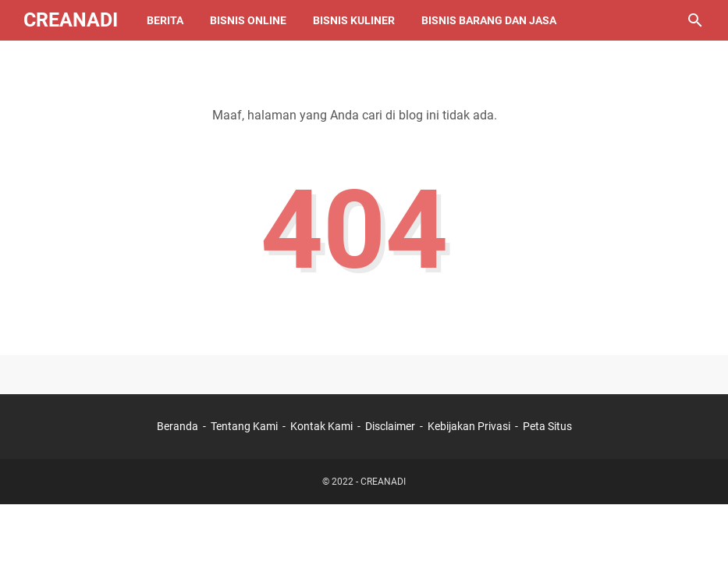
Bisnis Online (248, 20)
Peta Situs (547, 426)
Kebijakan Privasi (469, 426)
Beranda (178, 426)
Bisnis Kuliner (354, 20)
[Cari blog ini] (695, 20)
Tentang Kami (244, 426)
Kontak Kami (321, 426)
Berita (165, 20)
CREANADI (71, 20)
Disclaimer (391, 426)
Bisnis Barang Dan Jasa (489, 20)
